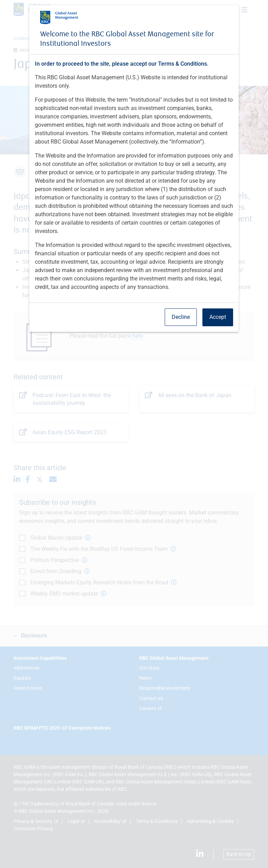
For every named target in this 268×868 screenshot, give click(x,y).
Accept (218, 317)
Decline (181, 317)
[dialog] (134, 434)
